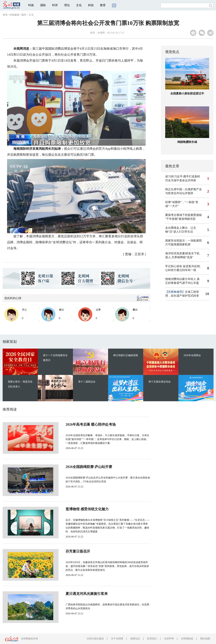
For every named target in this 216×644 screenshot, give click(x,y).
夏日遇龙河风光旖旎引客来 (75, 594)
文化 (79, 5)
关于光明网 (117, 639)
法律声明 (169, 639)
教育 (103, 5)
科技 (91, 5)
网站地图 (205, 639)
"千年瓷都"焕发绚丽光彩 (180, 219)
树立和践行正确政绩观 (126, 355)
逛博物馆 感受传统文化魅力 (75, 509)
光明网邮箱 (187, 639)
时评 (55, 5)
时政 (31, 5)
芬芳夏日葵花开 (66, 551)
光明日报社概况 (95, 639)
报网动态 (135, 639)
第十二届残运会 (87, 382)
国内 (24, 15)
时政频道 (14, 15)
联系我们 (152, 639)
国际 (43, 5)
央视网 (101, 33)
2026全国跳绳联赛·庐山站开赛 (77, 467)
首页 (5, 15)
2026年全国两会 (192, 355)
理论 (67, 5)
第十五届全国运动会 (160, 382)
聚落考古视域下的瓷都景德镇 (183, 215)
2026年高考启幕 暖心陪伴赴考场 (79, 424)
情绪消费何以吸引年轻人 (181, 279)
